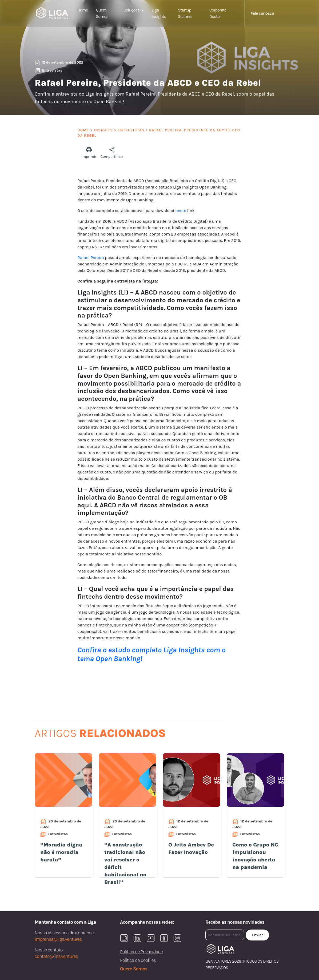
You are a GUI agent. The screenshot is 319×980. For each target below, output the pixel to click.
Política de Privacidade (141, 952)
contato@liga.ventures (56, 956)
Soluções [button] (131, 10)
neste (181, 211)
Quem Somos (134, 969)
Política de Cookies (138, 960)
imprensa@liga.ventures (58, 939)
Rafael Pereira (91, 258)
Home (83, 10)
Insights (103, 130)
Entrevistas (131, 130)
